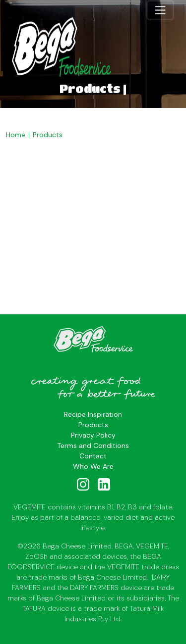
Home (16, 135)
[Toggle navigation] (160, 10)
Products (48, 135)
